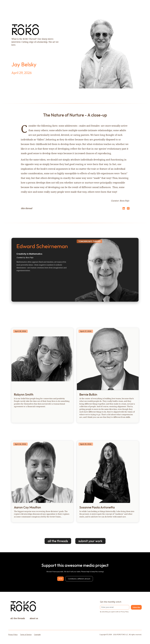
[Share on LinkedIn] (123, 208)
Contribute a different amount (79, 579)
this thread (27, 208)
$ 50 (60, 579)
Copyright (37, 635)
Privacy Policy (13, 635)
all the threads (58, 541)
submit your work (90, 541)
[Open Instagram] (128, 209)
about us (34, 618)
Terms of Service (26, 635)
